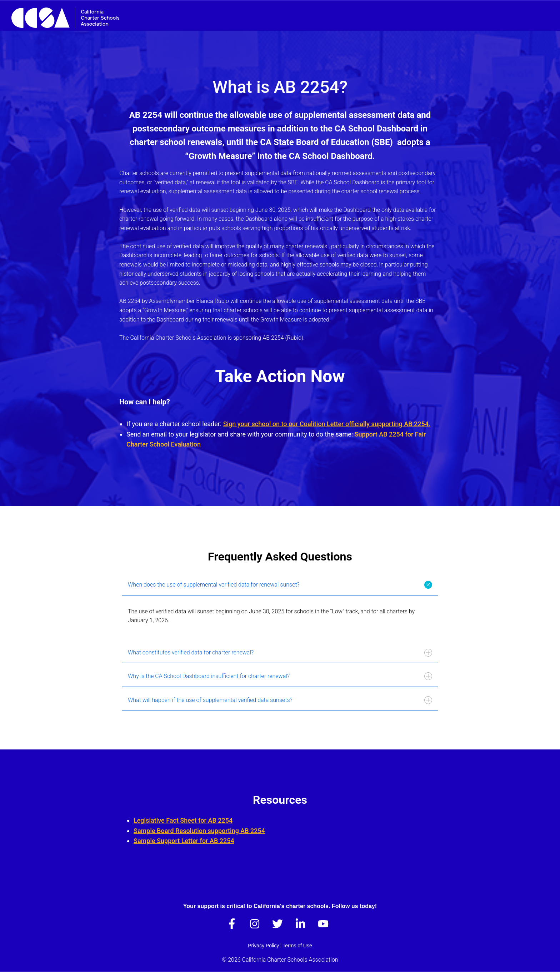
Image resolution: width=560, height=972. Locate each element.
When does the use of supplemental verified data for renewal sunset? (281, 585)
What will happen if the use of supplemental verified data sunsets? (280, 700)
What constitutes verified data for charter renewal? (280, 653)
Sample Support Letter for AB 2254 (184, 841)
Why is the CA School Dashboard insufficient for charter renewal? (280, 676)
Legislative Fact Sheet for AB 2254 (183, 820)
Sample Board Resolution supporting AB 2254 (199, 831)
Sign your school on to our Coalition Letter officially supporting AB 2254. (327, 424)
